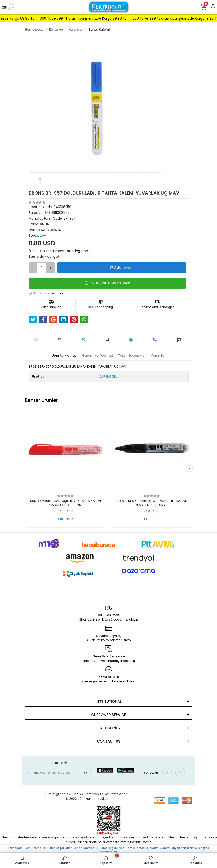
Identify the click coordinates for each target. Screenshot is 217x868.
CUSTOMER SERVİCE (109, 715)
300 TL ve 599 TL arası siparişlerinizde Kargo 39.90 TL (91, 18)
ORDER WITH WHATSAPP (107, 283)
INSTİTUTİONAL (108, 701)
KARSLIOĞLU (108, 377)
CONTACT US (109, 741)
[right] (189, 469)
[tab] (64, 356)
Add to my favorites (46, 293)
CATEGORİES (109, 728)
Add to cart (122, 268)
